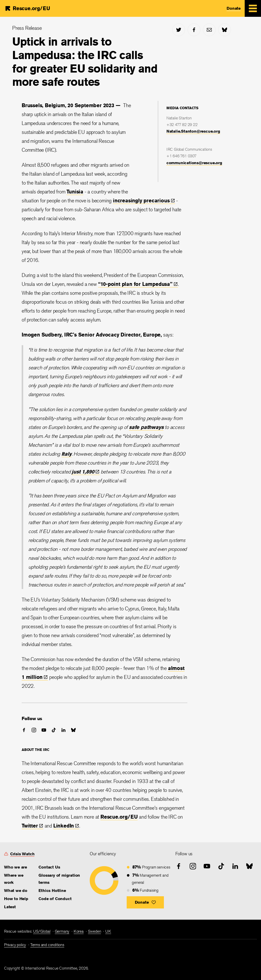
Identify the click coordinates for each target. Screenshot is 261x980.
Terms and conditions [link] (47, 945)
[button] (145, 902)
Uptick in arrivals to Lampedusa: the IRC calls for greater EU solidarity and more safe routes (85, 62)
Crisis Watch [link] (22, 854)
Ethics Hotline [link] (52, 891)
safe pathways (146, 427)
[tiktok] (54, 730)
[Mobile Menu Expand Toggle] (253, 8)
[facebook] (194, 30)
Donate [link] (234, 8)
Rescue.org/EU (119, 817)
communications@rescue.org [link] (194, 163)
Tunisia (75, 192)
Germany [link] (62, 931)
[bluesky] (225, 30)
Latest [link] (10, 907)
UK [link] (108, 931)
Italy (67, 454)
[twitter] (179, 30)
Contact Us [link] (49, 867)
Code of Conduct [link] (55, 899)
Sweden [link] (95, 931)
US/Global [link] (42, 931)
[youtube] (44, 730)
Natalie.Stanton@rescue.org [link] (193, 131)
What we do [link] (16, 891)
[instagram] (34, 730)
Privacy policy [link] (15, 945)
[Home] (27, 8)
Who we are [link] (16, 867)
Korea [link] (79, 931)
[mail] (209, 30)
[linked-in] (63, 730)
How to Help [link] (16, 899)
